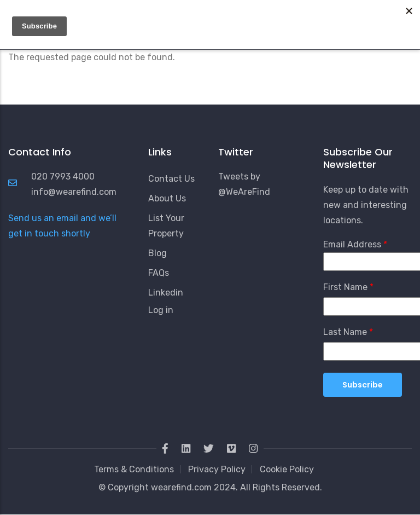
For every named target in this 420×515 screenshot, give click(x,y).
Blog (157, 253)
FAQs (159, 273)
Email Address (352, 244)
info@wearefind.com (74, 192)
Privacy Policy (217, 469)
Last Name (345, 332)
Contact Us (171, 179)
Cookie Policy (287, 469)
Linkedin (166, 293)
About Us (167, 198)
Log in (161, 310)
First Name (345, 287)
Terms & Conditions (134, 469)
